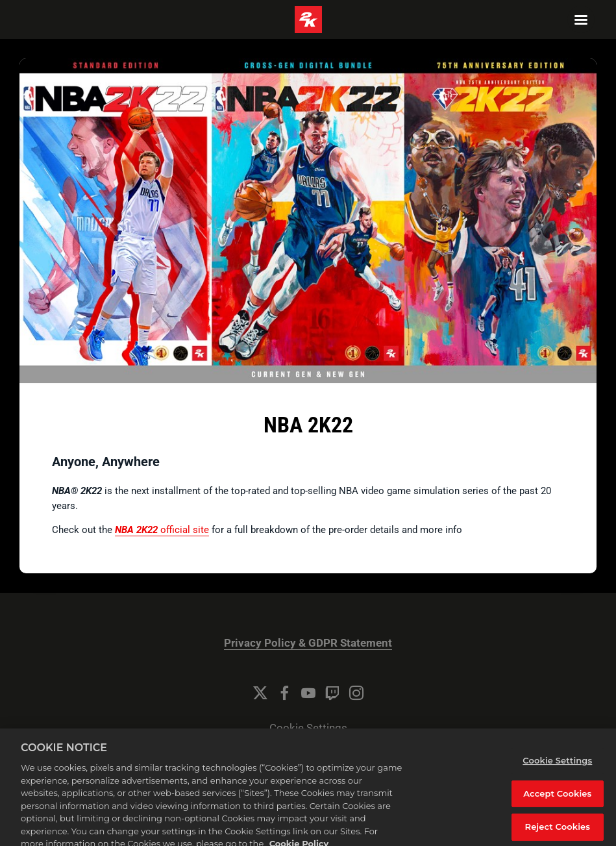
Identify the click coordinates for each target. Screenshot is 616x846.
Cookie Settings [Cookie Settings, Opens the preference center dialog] (557, 769)
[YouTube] (308, 693)
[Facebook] (284, 693)
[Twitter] (260, 693)
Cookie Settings (308, 728)
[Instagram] (356, 693)
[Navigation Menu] (581, 19)
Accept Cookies (557, 801)
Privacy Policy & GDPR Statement (308, 643)
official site (162, 530)
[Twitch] (332, 693)
